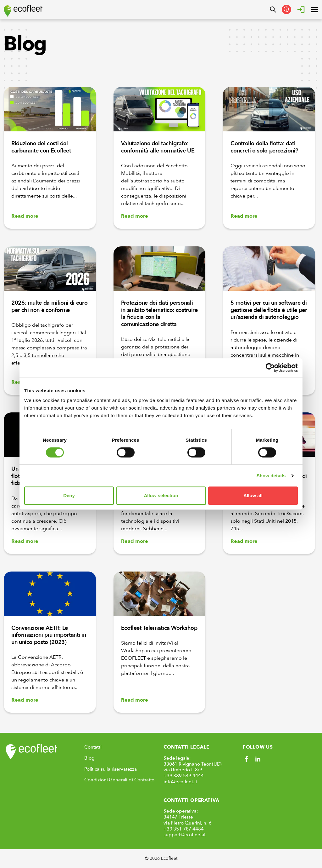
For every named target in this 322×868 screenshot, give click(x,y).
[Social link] (247, 759)
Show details (271, 476)
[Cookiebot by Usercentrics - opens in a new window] (270, 368)
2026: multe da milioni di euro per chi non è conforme (49, 307)
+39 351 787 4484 (184, 829)
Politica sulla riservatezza (111, 769)
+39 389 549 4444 (184, 776)
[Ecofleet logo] (23, 11)
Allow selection (161, 495)
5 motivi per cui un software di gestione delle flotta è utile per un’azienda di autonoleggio (269, 310)
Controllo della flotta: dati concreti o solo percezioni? (264, 147)
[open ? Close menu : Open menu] (314, 9)
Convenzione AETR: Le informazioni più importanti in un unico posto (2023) (49, 635)
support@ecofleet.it (185, 835)
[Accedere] (301, 9)
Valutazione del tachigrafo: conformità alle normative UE (158, 147)
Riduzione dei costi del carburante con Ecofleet (41, 147)
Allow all (253, 495)
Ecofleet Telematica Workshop (159, 628)
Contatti (93, 747)
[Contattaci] (286, 9)
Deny (69, 495)
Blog (89, 758)
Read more (25, 216)
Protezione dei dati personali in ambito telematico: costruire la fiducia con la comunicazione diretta (159, 314)
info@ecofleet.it (180, 782)
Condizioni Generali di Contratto (119, 780)
